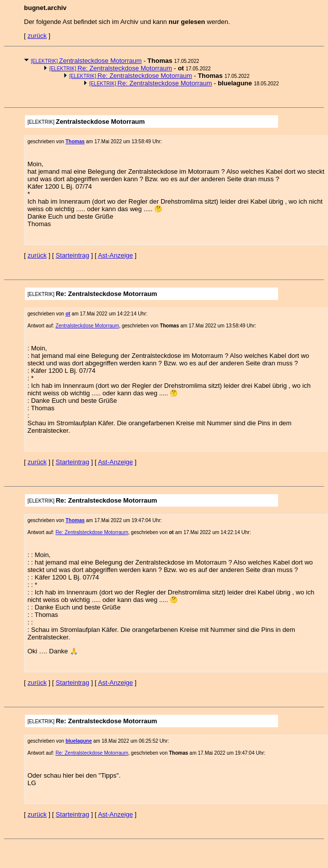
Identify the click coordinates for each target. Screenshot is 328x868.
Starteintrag (73, 255)
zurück (37, 36)
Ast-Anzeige (115, 255)
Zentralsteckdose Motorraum (86, 61)
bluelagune (79, 741)
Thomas (75, 142)
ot (68, 314)
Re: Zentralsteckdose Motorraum (111, 68)
